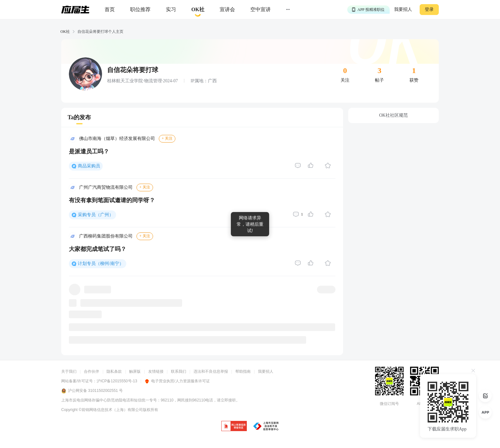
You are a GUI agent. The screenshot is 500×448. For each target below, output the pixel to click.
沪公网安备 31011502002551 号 (92, 391)
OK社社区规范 (393, 115)
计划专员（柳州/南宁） (101, 264)
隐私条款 (114, 371)
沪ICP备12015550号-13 (117, 381)
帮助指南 (243, 371)
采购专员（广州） (96, 215)
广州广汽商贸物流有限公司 (106, 187)
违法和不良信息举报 (211, 371)
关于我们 (69, 371)
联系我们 (179, 371)
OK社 (65, 32)
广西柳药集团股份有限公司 (106, 236)
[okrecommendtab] (198, 10)
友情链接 (156, 371)
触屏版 (135, 371)
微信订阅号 (389, 404)
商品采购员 (89, 166)
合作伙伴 (92, 371)
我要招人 (403, 9)
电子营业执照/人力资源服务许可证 (177, 381)
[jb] (234, 426)
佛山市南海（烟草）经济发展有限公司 (117, 139)
